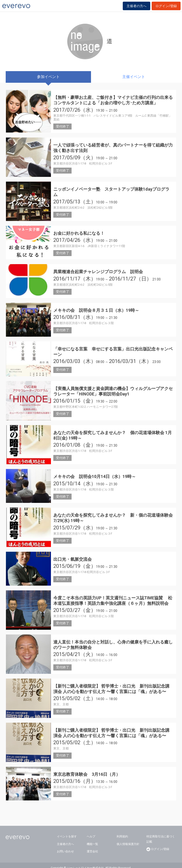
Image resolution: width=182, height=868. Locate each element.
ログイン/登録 (166, 6)
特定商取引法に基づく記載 (161, 834)
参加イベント (48, 77)
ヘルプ (91, 831)
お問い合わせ (65, 846)
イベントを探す (67, 831)
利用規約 (122, 831)
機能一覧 (92, 838)
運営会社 (92, 846)
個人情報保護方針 (128, 838)
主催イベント (134, 77)
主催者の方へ (136, 6)
